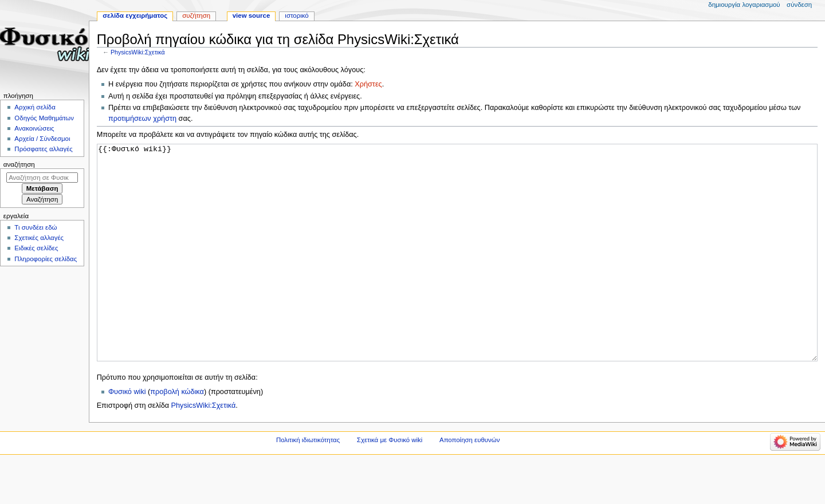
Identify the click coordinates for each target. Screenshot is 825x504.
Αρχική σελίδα (35, 107)
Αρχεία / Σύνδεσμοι (42, 139)
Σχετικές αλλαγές (39, 238)
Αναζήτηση (19, 164)
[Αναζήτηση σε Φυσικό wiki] (42, 178)
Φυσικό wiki (127, 435)
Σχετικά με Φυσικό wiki (390, 483)
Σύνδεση (799, 5)
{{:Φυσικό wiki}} (457, 274)
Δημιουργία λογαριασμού (744, 5)
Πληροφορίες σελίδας (46, 259)
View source (252, 15)
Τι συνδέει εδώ (36, 227)
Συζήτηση (196, 15)
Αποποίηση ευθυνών (470, 483)
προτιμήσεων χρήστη (142, 119)
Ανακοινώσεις (34, 128)
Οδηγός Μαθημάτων (44, 118)
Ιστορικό (296, 15)
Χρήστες (368, 84)
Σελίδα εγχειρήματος (135, 15)
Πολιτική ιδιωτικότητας (308, 483)
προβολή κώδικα (177, 435)
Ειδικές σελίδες (36, 248)
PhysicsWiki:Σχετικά (138, 52)
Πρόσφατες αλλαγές (43, 149)
